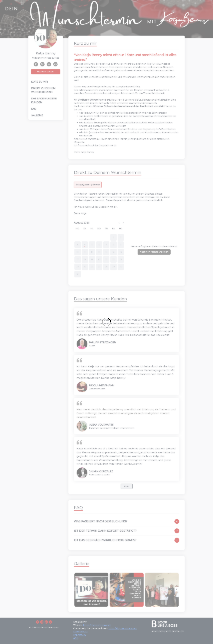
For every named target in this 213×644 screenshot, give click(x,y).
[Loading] (106, 322)
